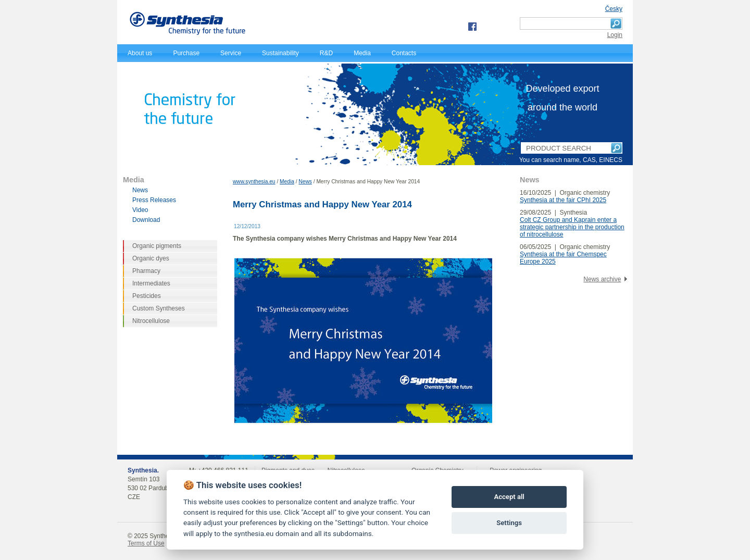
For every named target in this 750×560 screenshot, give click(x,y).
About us (140, 53)
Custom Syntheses (159, 308)
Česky (614, 9)
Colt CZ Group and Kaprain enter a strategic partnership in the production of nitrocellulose (572, 227)
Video (140, 210)
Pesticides (147, 296)
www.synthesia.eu (254, 182)
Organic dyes (151, 258)
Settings (509, 523)
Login (615, 35)
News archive (602, 279)
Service (231, 53)
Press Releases (154, 200)
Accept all (509, 497)
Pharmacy (146, 271)
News (305, 182)
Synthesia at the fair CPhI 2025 (563, 200)
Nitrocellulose (151, 321)
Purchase (186, 53)
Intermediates (151, 283)
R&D (326, 53)
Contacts (404, 53)
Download (146, 220)
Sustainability (280, 53)
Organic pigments (157, 246)
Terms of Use (146, 543)
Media (362, 53)
